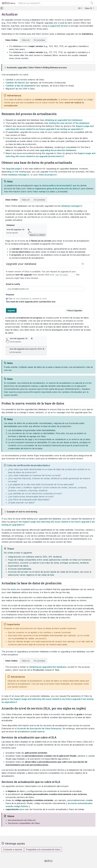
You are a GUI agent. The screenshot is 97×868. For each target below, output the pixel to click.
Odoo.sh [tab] (26, 40)
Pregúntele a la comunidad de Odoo (43, 849)
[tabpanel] (48, 52)
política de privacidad (59, 185)
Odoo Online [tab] (11, 40)
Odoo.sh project (47, 175)
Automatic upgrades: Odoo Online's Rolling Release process (37, 67)
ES (80, 8)
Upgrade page (13, 169)
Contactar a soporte (13, 849)
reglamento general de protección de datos (56, 189)
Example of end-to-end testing (22, 512)
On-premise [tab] (39, 40)
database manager (18, 175)
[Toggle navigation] (2, 8)
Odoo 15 (89, 8)
